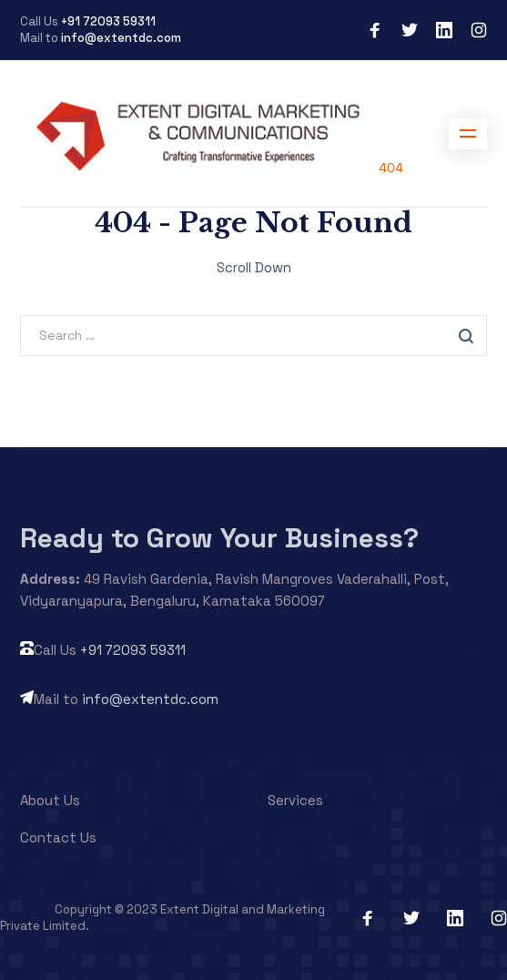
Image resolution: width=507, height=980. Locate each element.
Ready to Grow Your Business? (219, 538)
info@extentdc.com (121, 38)
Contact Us (58, 837)
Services (295, 800)
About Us (50, 800)
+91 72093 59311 (108, 21)
